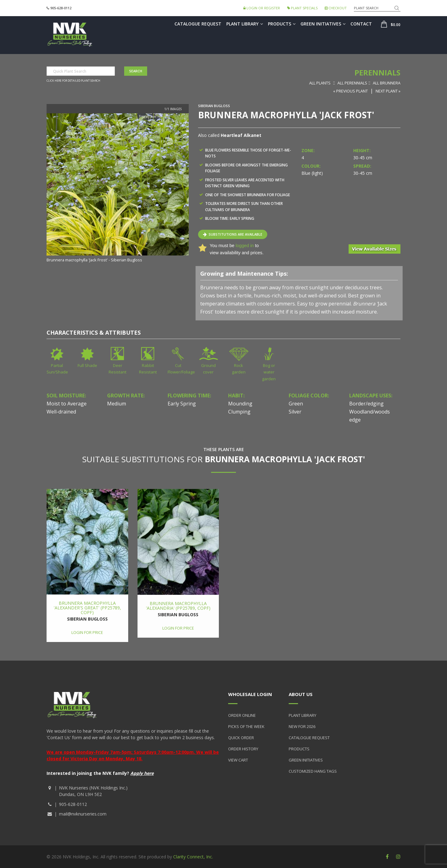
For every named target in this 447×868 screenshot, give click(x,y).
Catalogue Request (198, 24)
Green (296, 404)
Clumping (239, 412)
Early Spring (182, 404)
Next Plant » (388, 91)
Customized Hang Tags (313, 771)
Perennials (377, 72)
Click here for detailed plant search (73, 81)
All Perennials (352, 83)
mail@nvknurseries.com (83, 814)
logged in (245, 246)
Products (282, 24)
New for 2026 (302, 726)
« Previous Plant (350, 91)
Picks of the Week (246, 726)
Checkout (336, 8)
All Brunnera (387, 83)
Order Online (242, 715)
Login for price (87, 632)
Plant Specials (302, 8)
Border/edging (366, 404)
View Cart (238, 760)
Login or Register (262, 8)
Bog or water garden (269, 372)
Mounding (240, 404)
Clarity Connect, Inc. (193, 857)
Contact (361, 24)
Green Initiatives (323, 24)
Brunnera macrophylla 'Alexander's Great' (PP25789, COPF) (87, 608)
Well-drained (61, 412)
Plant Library (245, 24)
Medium (117, 404)
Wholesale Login (250, 694)
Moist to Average (67, 404)
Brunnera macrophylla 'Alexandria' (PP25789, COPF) (178, 606)
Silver (295, 412)
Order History (243, 749)
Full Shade (87, 365)
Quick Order (241, 738)
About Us (301, 694)
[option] (118, 188)
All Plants (320, 83)
